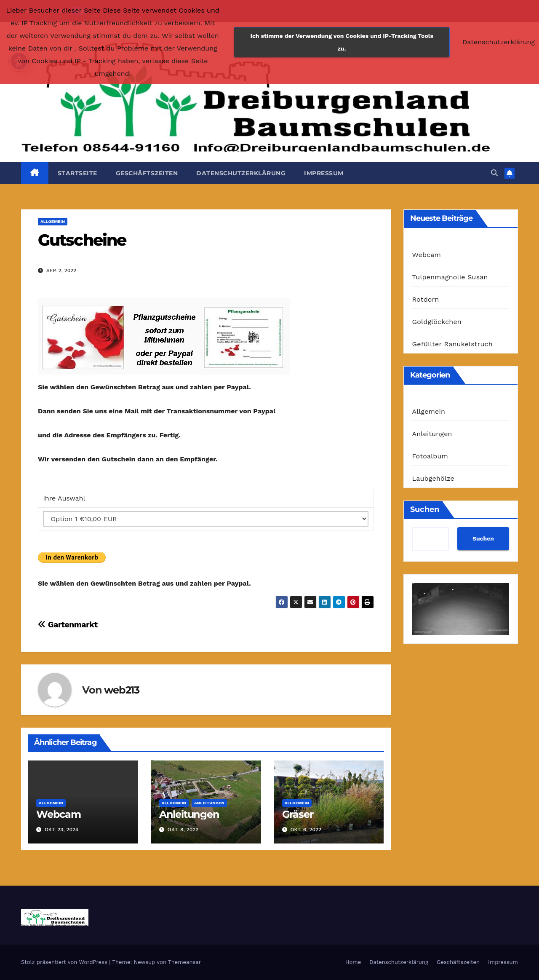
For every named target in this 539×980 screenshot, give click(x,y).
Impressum (324, 173)
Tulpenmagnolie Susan (450, 277)
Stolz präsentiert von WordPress (65, 962)
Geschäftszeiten (147, 173)
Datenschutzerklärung (241, 173)
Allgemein (53, 221)
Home (353, 962)
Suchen (425, 509)
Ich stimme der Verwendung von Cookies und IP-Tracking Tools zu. (342, 42)
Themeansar (184, 962)
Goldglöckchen (437, 322)
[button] (494, 173)
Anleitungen (209, 803)
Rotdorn (426, 299)
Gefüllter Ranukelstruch (452, 344)
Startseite (77, 173)
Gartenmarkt (68, 625)
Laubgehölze (434, 478)
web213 (122, 690)
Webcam (59, 814)
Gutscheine (82, 240)
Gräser (298, 814)
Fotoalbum (430, 456)
